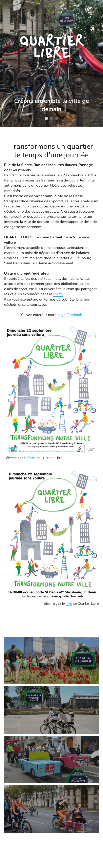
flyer (69, 603)
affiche (31, 458)
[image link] (51, 390)
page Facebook (70, 315)
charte (58, 294)
